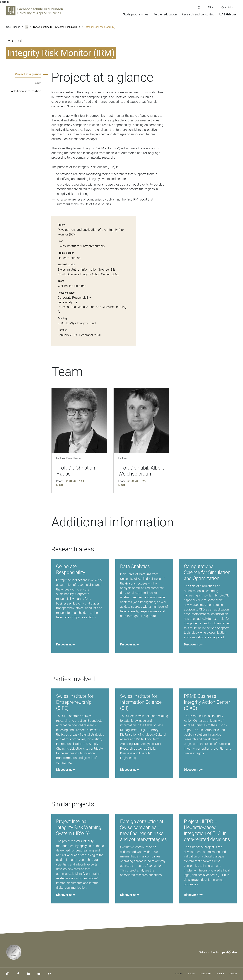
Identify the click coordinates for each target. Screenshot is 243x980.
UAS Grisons (228, 14)
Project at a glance (28, 74)
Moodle (233, 974)
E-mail (60, 485)
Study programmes (136, 14)
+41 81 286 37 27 (136, 481)
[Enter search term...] (199, 8)
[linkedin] (29, 974)
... (27, 27)
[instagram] (8, 974)
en (209, 8)
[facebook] (18, 974)
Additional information (26, 91)
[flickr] (49, 974)
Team (37, 83)
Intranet (220, 974)
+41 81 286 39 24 (74, 481)
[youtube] (39, 974)
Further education (165, 14)
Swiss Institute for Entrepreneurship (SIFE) (57, 27)
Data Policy (206, 974)
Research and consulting (198, 14)
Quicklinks (227, 8)
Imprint (192, 974)
